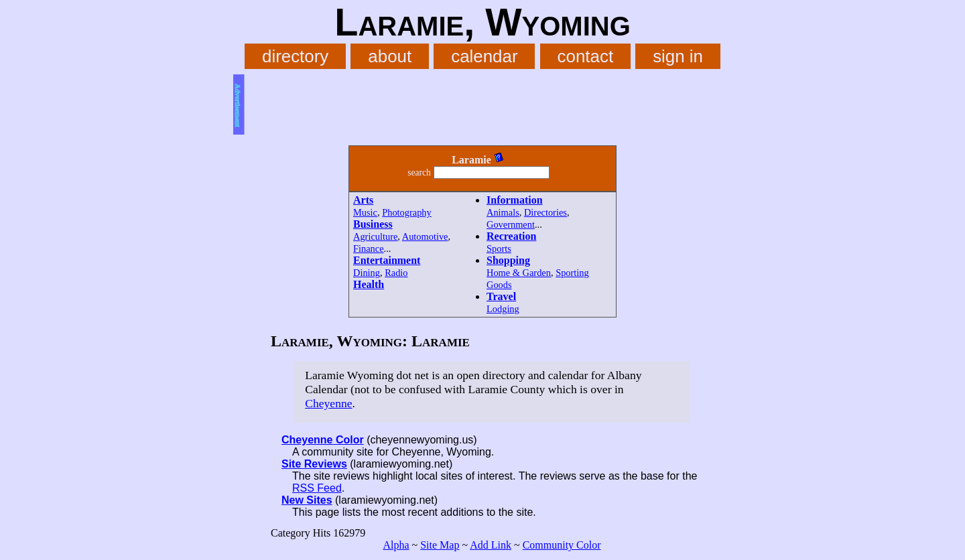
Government (511, 224)
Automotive (425, 236)
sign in (678, 56)
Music (365, 212)
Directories (545, 212)
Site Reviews (314, 464)
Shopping (508, 260)
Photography (407, 212)
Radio (396, 273)
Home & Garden (519, 273)
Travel (501, 296)
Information (515, 200)
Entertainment (387, 260)
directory (295, 56)
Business (373, 224)
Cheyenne (328, 403)
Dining (367, 273)
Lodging (503, 309)
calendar (484, 56)
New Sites (307, 500)
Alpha (396, 545)
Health (369, 284)
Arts (363, 200)
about (390, 56)
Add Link (491, 545)
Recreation (511, 236)
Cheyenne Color (323, 440)
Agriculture (375, 236)
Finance (369, 249)
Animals (503, 212)
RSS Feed (317, 488)
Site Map (440, 545)
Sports (499, 249)
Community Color (562, 545)
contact (586, 56)
